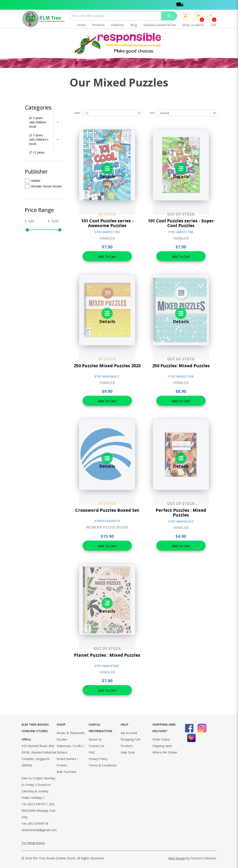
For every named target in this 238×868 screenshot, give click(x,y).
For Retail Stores (33, 843)
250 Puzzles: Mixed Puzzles (181, 366)
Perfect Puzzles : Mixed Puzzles (181, 512)
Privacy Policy (98, 759)
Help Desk (128, 752)
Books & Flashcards (71, 733)
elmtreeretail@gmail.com (39, 830)
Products (127, 746)
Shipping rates (162, 746)
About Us (95, 739)
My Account (129, 733)
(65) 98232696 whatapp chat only (38, 811)
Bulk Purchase (67, 772)
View (77, 113)
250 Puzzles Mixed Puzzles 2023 (107, 366)
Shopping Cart (130, 739)
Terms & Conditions (103, 765)
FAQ (92, 752)
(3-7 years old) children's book (39, 139)
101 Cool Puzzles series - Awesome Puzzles (107, 223)
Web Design (177, 858)
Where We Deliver (165, 752)
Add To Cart (107, 256)
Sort (152, 113)
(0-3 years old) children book (38, 122)
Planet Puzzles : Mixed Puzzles (107, 655)
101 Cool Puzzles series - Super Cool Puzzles (181, 223)
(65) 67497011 (38, 804)
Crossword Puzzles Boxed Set (107, 510)
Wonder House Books (43, 186)
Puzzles (62, 739)
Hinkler (33, 181)
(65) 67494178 (38, 823)
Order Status (161, 739)
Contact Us (96, 746)
